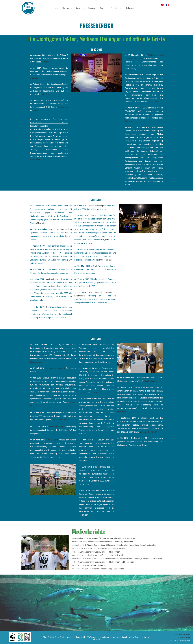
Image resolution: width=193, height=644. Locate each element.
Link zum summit (37, 362)
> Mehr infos (130, 121)
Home (56, 8)
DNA (99, 260)
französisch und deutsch (152, 559)
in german (63, 107)
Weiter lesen (35, 160)
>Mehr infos (41, 223)
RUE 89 (108, 260)
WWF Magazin (99, 565)
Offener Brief (52, 440)
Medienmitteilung (65, 229)
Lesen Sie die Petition (148, 432)
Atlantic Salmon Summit (97, 545)
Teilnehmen (130, 8)
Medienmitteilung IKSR (56, 368)
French (84, 393)
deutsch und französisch (124, 562)
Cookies (188, 636)
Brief (48, 307)
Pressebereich (116, 8)
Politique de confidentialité (183, 634)
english (154, 381)
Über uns (67, 8)
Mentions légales (185, 637)
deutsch (67, 420)
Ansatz (80, 8)
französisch (57, 420)
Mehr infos (153, 102)
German (94, 393)
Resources (92, 8)
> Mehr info (46, 62)
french (35, 110)
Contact (188, 639)
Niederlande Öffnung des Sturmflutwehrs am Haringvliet (112, 538)
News (103, 8)
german (108, 240)
